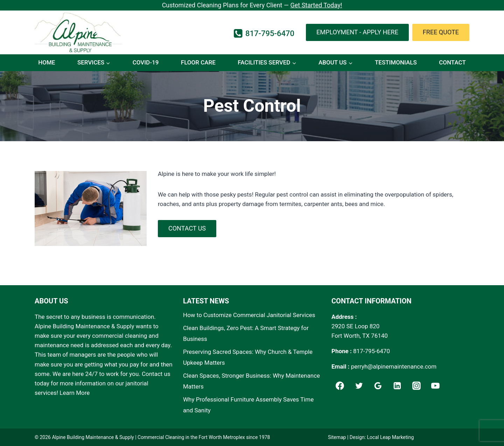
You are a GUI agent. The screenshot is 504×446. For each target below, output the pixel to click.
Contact (452, 62)
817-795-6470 (372, 351)
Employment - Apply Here (357, 32)
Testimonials (396, 62)
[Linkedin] (397, 386)
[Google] (378, 386)
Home (47, 62)
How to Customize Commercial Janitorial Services (249, 315)
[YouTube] (436, 386)
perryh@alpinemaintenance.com (394, 366)
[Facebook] (340, 386)
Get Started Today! (316, 5)
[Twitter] (359, 386)
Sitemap (337, 437)
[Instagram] (416, 386)
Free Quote (441, 32)
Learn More (75, 393)
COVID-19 (146, 62)
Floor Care (198, 62)
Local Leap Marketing (391, 437)
